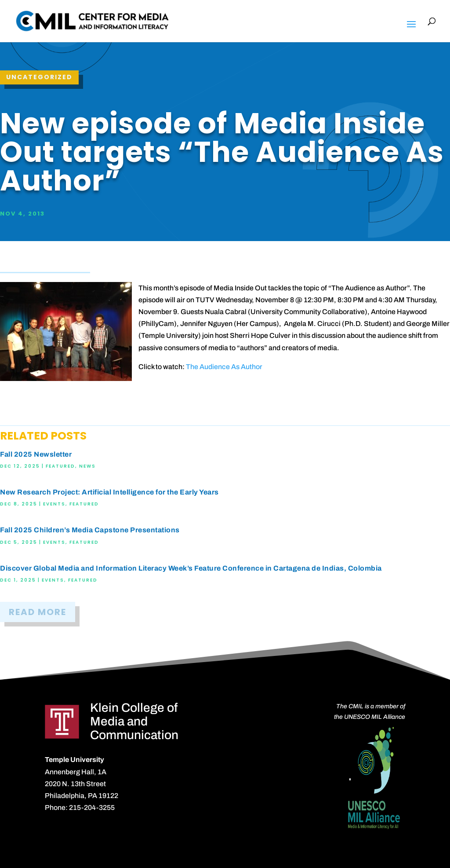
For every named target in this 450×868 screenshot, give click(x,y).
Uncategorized (39, 77)
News (87, 466)
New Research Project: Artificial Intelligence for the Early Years (109, 492)
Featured (60, 466)
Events (54, 504)
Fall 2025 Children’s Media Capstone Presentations (90, 530)
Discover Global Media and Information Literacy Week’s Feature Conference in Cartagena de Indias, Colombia (191, 568)
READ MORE (38, 612)
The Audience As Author (224, 367)
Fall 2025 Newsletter (36, 454)
